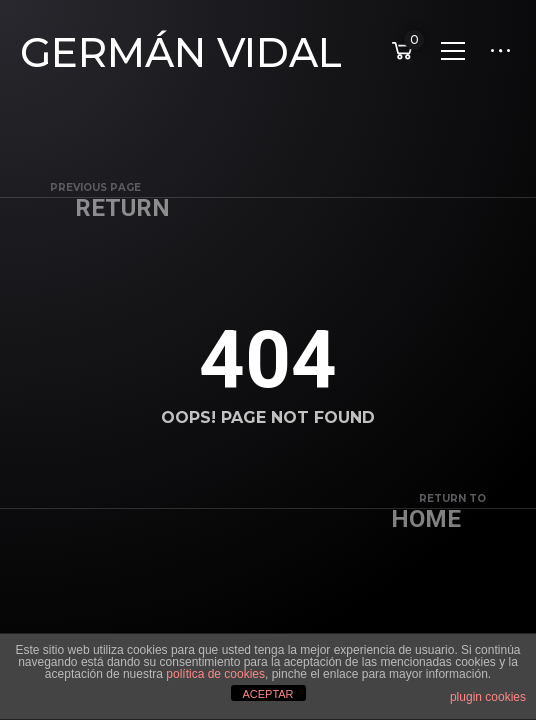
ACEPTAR (267, 694)
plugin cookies (488, 697)
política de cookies (215, 674)
